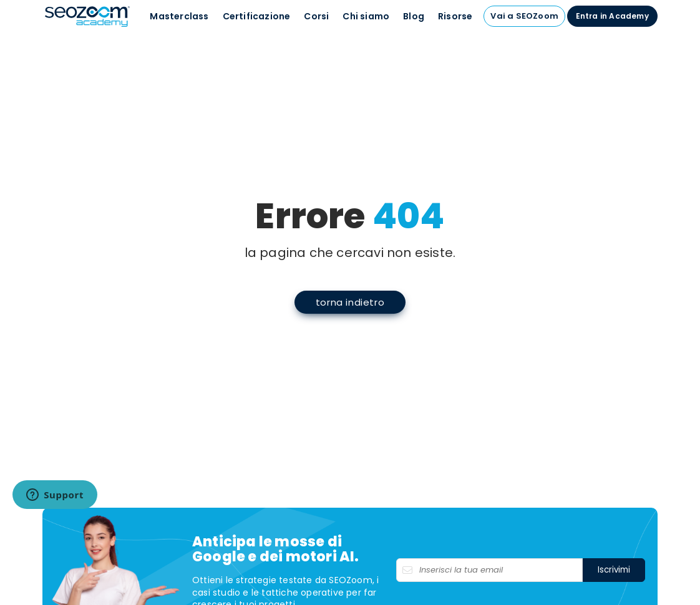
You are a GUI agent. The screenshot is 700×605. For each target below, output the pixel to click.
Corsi (316, 16)
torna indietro (350, 302)
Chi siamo (366, 16)
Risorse (455, 16)
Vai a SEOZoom (524, 16)
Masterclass (179, 16)
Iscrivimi (614, 570)
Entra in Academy (612, 16)
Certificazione (257, 16)
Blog (414, 16)
